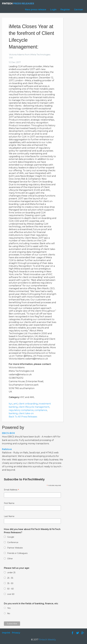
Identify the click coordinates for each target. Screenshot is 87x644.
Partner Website (15, 548)
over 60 (11, 594)
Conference (13, 542)
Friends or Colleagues (17, 553)
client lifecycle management (34, 407)
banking (13, 413)
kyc (11, 404)
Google (11, 537)
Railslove (7, 449)
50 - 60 (11, 589)
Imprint (6, 633)
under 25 (11, 573)
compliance (41, 410)
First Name (9, 503)
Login (53, 10)
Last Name (9, 516)
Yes (9, 608)
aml (15, 404)
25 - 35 (10, 578)
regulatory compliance (21, 410)
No (9, 613)
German (79, 10)
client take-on (26, 413)
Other (10, 559)
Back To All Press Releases (23, 417)
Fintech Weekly (47, 640)
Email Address (11, 490)
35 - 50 (10, 583)
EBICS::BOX (8, 433)
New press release (36, 10)
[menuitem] (35, 10)
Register (65, 10)
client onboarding (28, 404)
